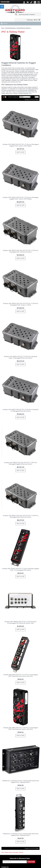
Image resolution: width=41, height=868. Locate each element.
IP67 (3, 852)
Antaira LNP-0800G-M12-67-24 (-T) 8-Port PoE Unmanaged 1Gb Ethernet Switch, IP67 (20, 622)
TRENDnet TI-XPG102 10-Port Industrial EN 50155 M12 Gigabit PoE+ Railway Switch (20, 781)
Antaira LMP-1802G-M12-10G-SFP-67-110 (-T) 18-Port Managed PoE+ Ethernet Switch (20, 251)
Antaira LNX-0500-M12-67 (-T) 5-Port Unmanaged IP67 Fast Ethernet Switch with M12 (20, 675)
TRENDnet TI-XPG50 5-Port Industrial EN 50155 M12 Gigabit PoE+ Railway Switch (21, 835)
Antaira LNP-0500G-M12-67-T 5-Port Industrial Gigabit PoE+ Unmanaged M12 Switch (21, 569)
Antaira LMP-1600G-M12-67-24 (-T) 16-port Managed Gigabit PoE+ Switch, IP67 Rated (20, 198)
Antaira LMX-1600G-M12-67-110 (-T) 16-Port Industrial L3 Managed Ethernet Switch (21, 410)
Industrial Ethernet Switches (23, 28)
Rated (11, 852)
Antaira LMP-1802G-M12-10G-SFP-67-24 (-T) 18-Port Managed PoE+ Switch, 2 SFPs (21, 304)
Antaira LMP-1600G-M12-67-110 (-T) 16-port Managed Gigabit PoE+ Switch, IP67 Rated (21, 145)
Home (3, 28)
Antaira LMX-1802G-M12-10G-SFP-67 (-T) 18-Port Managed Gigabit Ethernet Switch (20, 463)
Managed (15, 852)
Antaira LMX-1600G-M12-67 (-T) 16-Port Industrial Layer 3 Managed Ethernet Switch (20, 357)
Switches (21, 852)
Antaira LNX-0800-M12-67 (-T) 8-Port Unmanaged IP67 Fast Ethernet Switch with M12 (20, 728)
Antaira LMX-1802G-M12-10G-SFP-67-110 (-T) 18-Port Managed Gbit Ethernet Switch (21, 516)
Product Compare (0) (13, 97)
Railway (7, 852)
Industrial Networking (10, 28)
